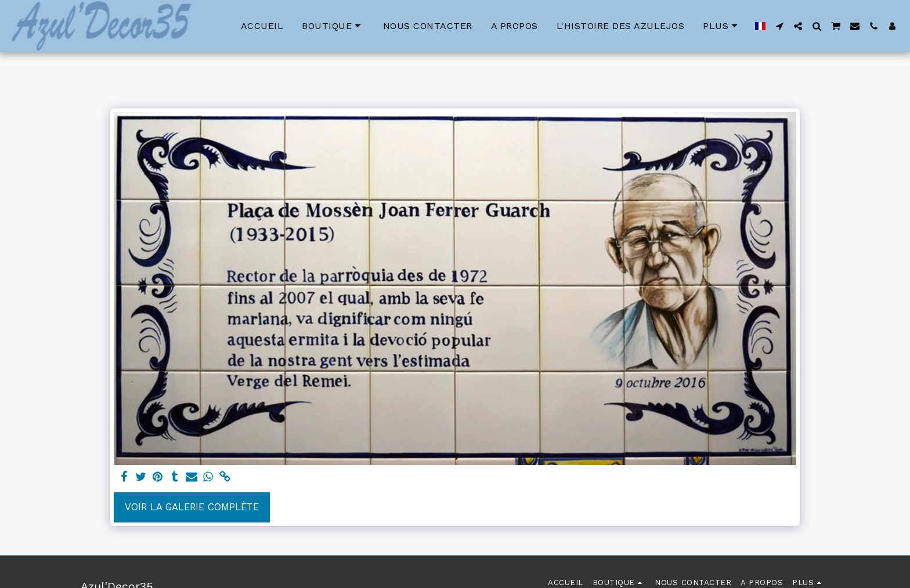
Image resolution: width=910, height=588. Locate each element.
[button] (779, 26)
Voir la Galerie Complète (192, 507)
